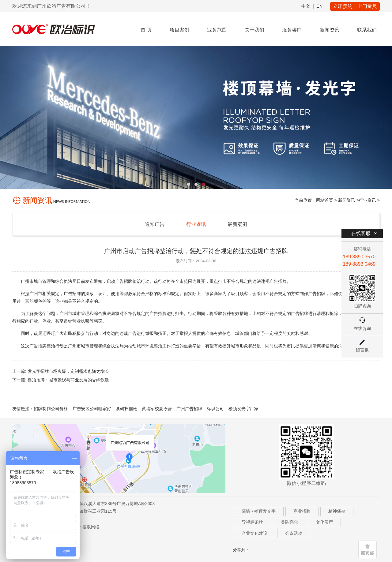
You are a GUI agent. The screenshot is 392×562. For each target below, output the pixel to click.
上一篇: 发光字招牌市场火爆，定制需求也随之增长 (61, 371)
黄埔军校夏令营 (157, 409)
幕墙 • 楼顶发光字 (259, 511)
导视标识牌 (252, 522)
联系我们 (367, 30)
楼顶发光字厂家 (243, 409)
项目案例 (179, 30)
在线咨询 (362, 328)
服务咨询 (292, 30)
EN (320, 6)
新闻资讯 (330, 30)
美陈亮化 (289, 522)
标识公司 (215, 409)
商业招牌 (302, 511)
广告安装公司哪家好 (92, 409)
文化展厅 (324, 522)
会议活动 (294, 533)
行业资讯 (367, 200)
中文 (306, 6)
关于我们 (254, 30)
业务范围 (217, 30)
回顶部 (367, 553)
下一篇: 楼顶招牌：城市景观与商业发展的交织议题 (61, 380)
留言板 (362, 350)
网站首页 (325, 200)
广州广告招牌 (189, 409)
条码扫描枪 (126, 409)
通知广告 (155, 224)
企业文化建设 (254, 533)
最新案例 (237, 224)
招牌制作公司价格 (51, 409)
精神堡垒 (337, 511)
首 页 (146, 30)
